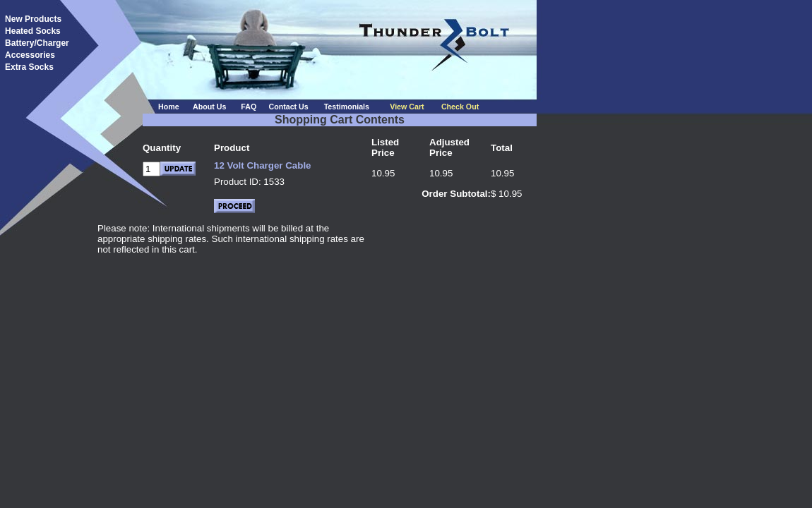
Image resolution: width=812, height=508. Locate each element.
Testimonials (347, 107)
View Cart (407, 107)
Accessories (30, 55)
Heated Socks (33, 31)
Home (169, 107)
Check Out (460, 107)
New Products (33, 19)
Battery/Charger (37, 43)
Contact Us (288, 107)
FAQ (249, 107)
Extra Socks (29, 67)
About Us (209, 107)
